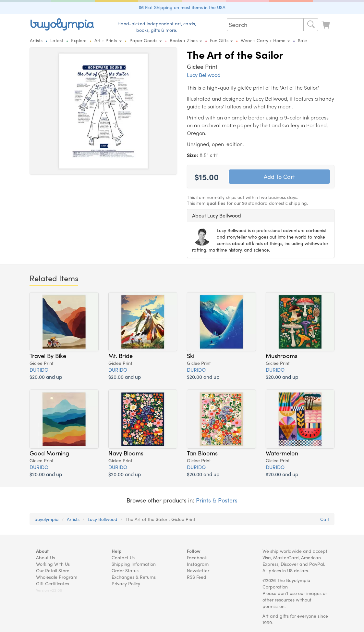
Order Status (125, 570)
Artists (36, 40)
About (42, 551)
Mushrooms (282, 355)
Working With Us (53, 564)
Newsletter (198, 570)
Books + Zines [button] (186, 40)
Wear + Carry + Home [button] (265, 40)
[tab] (261, 216)
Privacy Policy (126, 583)
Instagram (198, 564)
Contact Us (123, 557)
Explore (79, 40)
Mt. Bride (121, 355)
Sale (302, 40)
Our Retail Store (53, 570)
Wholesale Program (57, 577)
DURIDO (39, 370)
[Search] (311, 25)
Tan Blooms (202, 453)
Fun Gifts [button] (221, 40)
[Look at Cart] (326, 24)
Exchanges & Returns (134, 577)
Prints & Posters (217, 500)
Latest (57, 40)
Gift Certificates (53, 583)
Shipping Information (134, 564)
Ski (191, 355)
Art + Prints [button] (108, 40)
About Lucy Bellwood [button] (217, 215)
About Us (45, 557)
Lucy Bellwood (204, 75)
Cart (325, 519)
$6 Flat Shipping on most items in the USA (182, 7)
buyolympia (47, 519)
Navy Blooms (126, 453)
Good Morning (49, 453)
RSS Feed (197, 577)
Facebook (197, 557)
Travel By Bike (48, 355)
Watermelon (282, 453)
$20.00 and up (46, 377)
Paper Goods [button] (146, 40)
